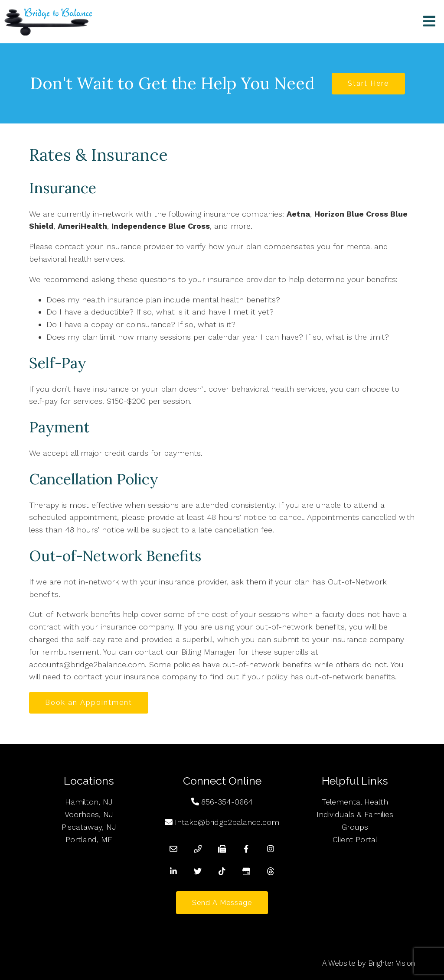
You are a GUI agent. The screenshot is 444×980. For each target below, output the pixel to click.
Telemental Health (355, 802)
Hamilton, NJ (89, 802)
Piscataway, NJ (89, 827)
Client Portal (355, 839)
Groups (355, 827)
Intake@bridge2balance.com (227, 822)
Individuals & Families (355, 814)
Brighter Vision (392, 963)
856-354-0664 (227, 802)
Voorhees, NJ (89, 814)
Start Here (368, 83)
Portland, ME (89, 839)
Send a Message (222, 903)
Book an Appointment (89, 703)
